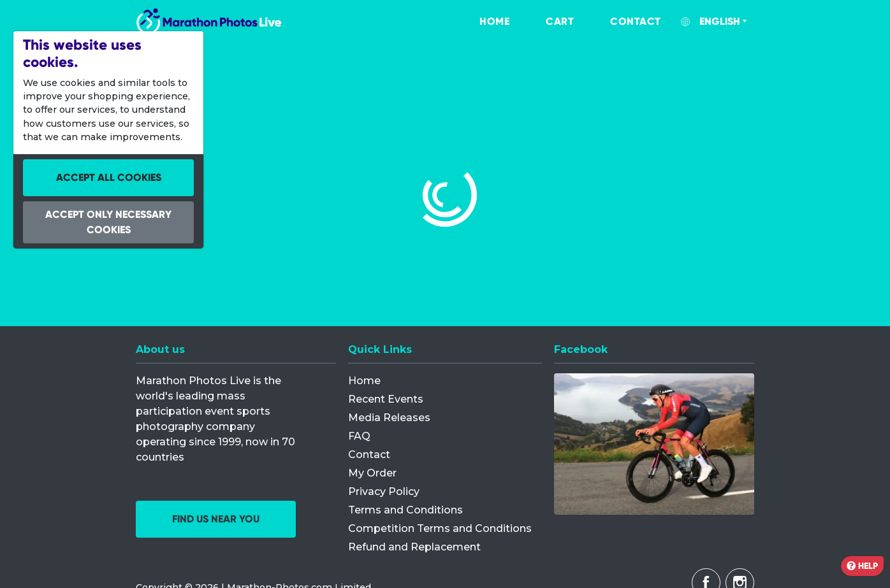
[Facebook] (654, 444)
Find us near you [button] (216, 519)
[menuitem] (481, 22)
